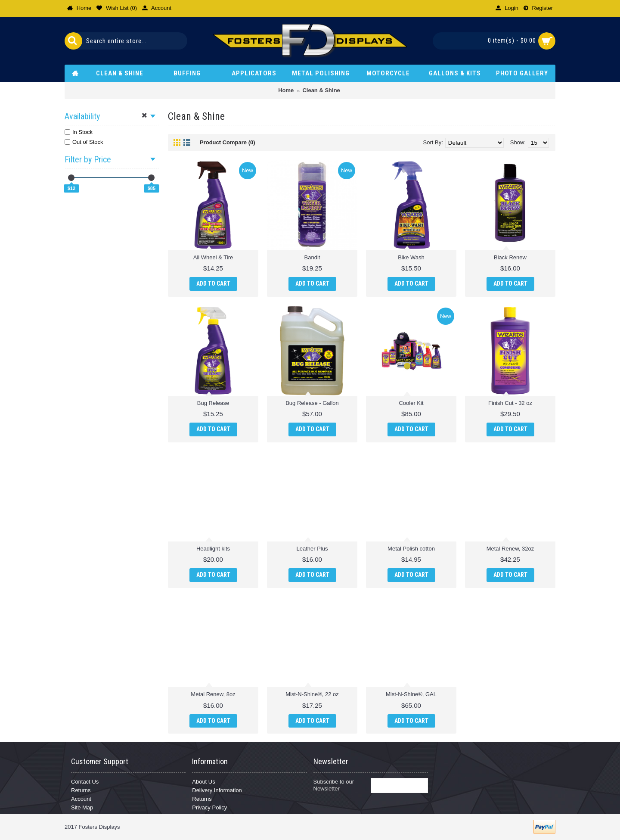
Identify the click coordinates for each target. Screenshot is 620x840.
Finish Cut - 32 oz (510, 403)
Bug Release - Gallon (312, 403)
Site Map (82, 807)
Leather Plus (312, 549)
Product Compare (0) (228, 142)
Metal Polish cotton (411, 549)
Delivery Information (217, 790)
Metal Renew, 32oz (510, 549)
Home (286, 90)
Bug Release (213, 403)
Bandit (312, 257)
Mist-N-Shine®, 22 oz (312, 694)
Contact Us (85, 782)
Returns (81, 790)
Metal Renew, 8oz (213, 694)
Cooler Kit (411, 403)
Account (81, 799)
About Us (203, 782)
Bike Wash (411, 257)
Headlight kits (213, 549)
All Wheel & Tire (213, 257)
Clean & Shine (321, 90)
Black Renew (510, 257)
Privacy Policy (209, 807)
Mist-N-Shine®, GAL (411, 694)
